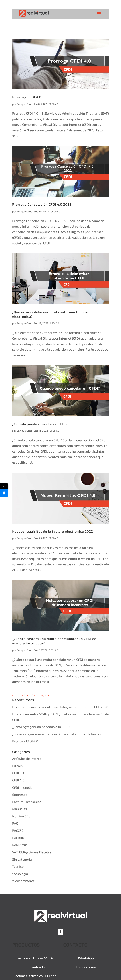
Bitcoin (17, 766)
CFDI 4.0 (53, 104)
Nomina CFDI (22, 816)
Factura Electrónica (27, 802)
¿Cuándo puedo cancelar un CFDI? (40, 424)
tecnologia (20, 874)
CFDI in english (23, 787)
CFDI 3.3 (18, 773)
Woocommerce (23, 881)
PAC (15, 823)
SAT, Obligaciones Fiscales (32, 852)
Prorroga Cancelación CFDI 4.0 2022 (42, 204)
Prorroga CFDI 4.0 (27, 97)
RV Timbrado (35, 967)
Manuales (20, 809)
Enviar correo (86, 967)
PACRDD (18, 838)
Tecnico (18, 866)
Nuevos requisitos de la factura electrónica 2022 (53, 531)
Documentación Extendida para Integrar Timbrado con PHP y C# (60, 707)
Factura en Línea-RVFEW (35, 958)
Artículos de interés (27, 759)
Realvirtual (20, 845)
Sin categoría (22, 859)
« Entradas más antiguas (31, 695)
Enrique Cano (24, 104)
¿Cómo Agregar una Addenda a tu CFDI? (41, 727)
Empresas (20, 795)
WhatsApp (86, 958)
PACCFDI (18, 830)
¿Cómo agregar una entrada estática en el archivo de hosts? (57, 734)
